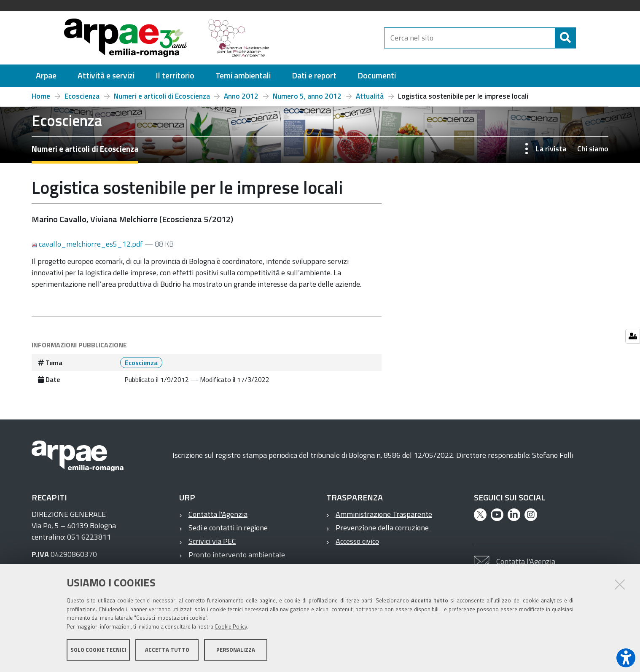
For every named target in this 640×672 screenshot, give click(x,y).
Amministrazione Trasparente (384, 514)
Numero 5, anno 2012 (307, 96)
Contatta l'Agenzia (218, 514)
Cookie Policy (231, 627)
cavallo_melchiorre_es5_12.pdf (88, 244)
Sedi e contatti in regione (228, 528)
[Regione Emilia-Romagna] (331, 38)
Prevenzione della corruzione (382, 528)
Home (41, 96)
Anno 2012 (241, 96)
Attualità (370, 96)
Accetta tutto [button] (167, 650)
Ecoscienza (82, 96)
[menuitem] (46, 76)
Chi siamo (593, 149)
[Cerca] (583, 38)
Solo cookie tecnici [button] (98, 650)
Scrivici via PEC (212, 541)
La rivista (551, 149)
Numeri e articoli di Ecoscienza (162, 96)
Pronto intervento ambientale (237, 555)
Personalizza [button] (236, 650)
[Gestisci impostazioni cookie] (633, 336)
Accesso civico (357, 541)
